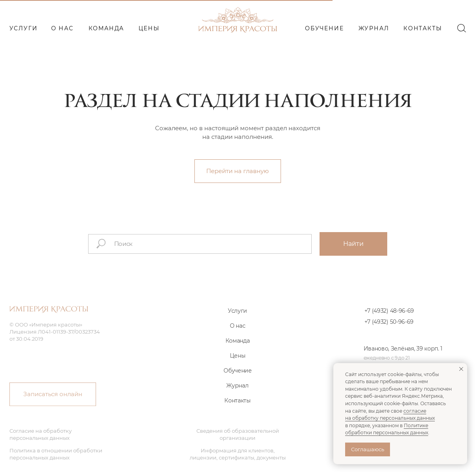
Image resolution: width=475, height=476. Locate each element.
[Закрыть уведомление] (461, 369)
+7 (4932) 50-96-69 (389, 330)
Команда (238, 349)
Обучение (238, 378)
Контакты (237, 408)
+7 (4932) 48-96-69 (389, 319)
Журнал (237, 393)
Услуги (237, 319)
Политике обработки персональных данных (387, 429)
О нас (238, 334)
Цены (238, 363)
